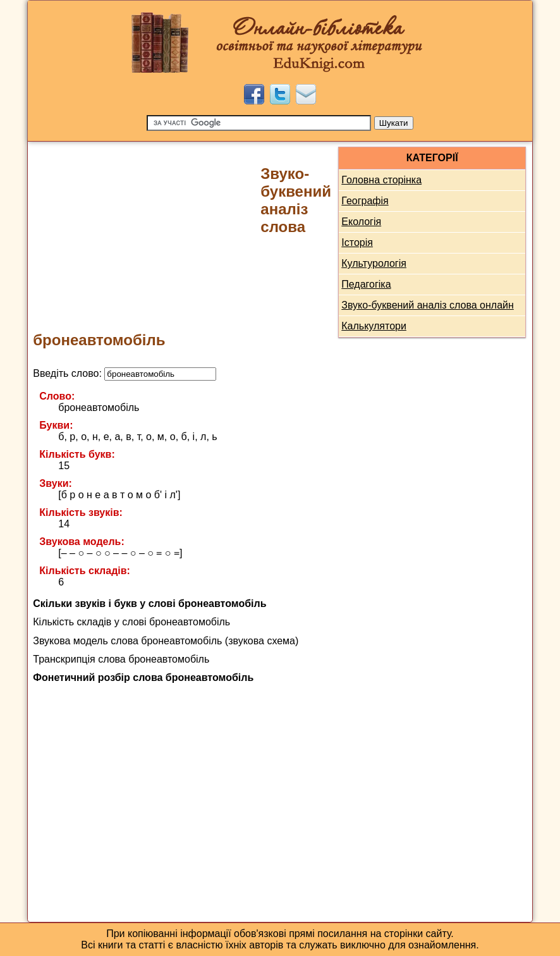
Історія (357, 242)
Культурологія (374, 263)
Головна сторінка (381, 180)
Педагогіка (366, 284)
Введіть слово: (125, 373)
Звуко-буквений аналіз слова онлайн (428, 305)
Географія (365, 201)
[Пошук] (259, 123)
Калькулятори (374, 326)
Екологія (361, 222)
